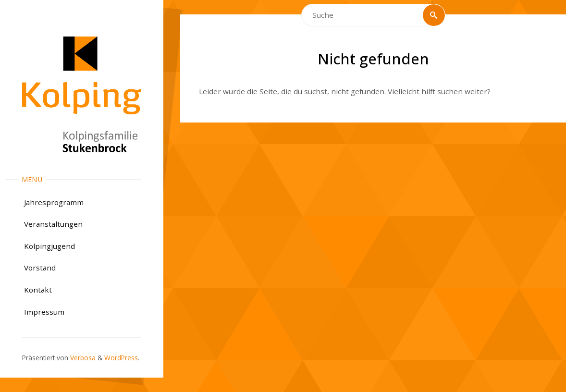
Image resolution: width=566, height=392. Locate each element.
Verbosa (82, 358)
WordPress (121, 358)
